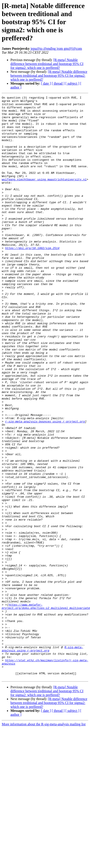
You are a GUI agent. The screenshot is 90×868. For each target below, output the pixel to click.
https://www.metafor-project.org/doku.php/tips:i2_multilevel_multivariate (46, 709)
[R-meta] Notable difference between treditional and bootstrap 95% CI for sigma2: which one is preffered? (47, 64)
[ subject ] (72, 83)
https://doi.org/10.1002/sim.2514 (32, 279)
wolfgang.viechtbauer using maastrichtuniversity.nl (44, 196)
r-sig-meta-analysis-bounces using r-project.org (45, 487)
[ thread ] (58, 83)
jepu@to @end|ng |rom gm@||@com (56, 49)
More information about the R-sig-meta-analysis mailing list (44, 841)
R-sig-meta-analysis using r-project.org (42, 760)
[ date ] (46, 83)
